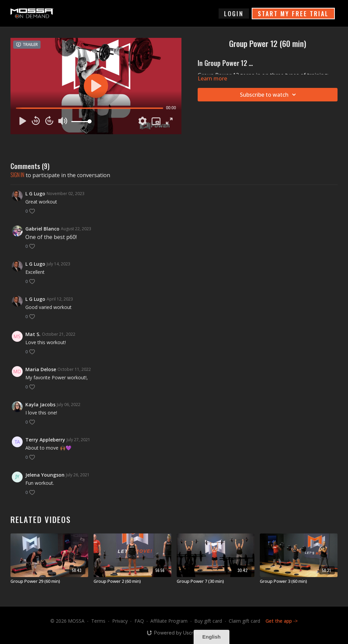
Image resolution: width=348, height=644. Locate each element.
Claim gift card (244, 621)
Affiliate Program (169, 621)
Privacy (120, 621)
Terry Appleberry (45, 440)
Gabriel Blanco (42, 229)
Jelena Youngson (45, 475)
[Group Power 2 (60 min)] (132, 581)
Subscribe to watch (269, 95)
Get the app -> (282, 621)
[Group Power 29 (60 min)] (49, 581)
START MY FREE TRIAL (293, 14)
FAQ (139, 621)
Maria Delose (41, 369)
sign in (17, 175)
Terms (98, 621)
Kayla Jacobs (40, 404)
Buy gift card (208, 621)
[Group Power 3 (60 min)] (299, 581)
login (234, 14)
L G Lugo (35, 194)
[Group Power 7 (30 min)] (216, 581)
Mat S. (33, 334)
